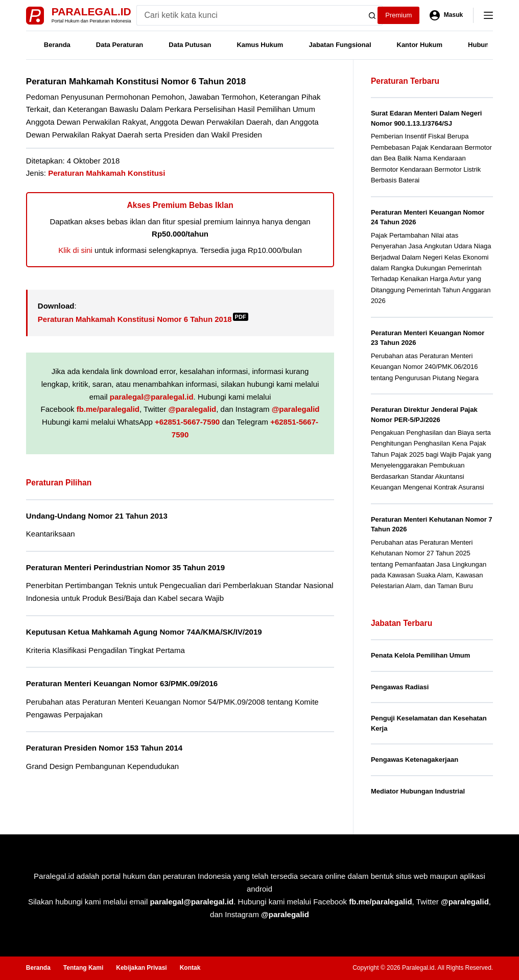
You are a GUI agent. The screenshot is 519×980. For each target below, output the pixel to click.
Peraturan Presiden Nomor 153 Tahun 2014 (104, 748)
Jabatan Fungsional (340, 45)
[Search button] (372, 15)
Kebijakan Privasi (141, 968)
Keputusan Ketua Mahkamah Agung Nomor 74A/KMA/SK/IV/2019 (144, 632)
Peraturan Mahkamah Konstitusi (107, 173)
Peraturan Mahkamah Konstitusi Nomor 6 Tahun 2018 (143, 319)
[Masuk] (446, 15)
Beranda (57, 45)
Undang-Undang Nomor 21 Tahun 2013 (97, 516)
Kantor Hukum (420, 45)
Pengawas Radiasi (400, 687)
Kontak (190, 968)
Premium (398, 15)
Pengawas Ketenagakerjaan (415, 760)
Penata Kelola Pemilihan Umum (420, 655)
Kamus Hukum (260, 45)
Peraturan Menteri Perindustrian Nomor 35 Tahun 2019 (125, 567)
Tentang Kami (83, 968)
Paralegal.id (91, 11)
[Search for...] (250, 15)
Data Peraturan (120, 45)
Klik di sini (75, 250)
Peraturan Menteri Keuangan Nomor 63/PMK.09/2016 (122, 683)
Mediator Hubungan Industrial (418, 791)
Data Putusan (190, 45)
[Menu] (488, 15)
